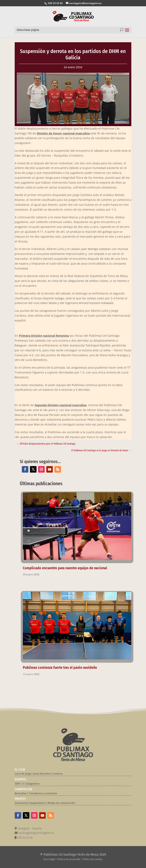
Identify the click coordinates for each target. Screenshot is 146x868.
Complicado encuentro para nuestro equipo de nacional (65, 568)
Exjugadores (33, 784)
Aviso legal (49, 859)
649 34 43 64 (55, 3)
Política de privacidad (69, 859)
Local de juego (23, 774)
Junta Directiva (41, 774)
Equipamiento (38, 803)
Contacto (58, 774)
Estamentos (21, 803)
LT (23, 784)
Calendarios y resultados (43, 793)
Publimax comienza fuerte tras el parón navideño (60, 668)
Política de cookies (92, 859)
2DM (17, 784)
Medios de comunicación (61, 803)
